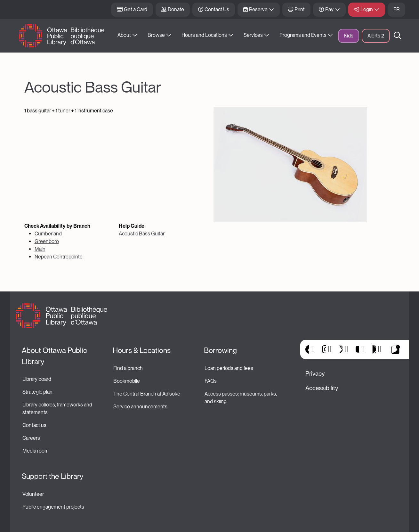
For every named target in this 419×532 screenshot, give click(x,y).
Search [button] (398, 36)
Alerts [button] (376, 36)
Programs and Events (303, 35)
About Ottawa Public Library (55, 356)
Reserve (258, 9)
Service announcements (140, 407)
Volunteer (33, 494)
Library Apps (396, 349)
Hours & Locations (142, 350)
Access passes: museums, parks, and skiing (241, 398)
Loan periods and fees (229, 368)
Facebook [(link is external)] (307, 349)
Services (253, 35)
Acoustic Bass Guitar (142, 234)
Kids (349, 36)
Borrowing (220, 350)
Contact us (34, 425)
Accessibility (322, 388)
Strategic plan (38, 392)
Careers (31, 438)
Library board (37, 379)
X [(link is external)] (341, 349)
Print (300, 9)
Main (40, 249)
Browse (156, 35)
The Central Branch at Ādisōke (147, 394)
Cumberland (48, 234)
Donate (176, 9)
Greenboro (47, 241)
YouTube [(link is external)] (357, 349)
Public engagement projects (53, 507)
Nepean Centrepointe (59, 257)
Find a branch (128, 368)
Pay (329, 9)
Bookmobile (127, 381)
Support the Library (52, 476)
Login (367, 9)
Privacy (315, 374)
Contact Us (217, 9)
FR (396, 9)
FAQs (211, 381)
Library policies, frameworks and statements (58, 409)
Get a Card (136, 9)
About (124, 35)
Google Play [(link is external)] (374, 349)
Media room (36, 451)
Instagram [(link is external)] (324, 349)
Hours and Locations (204, 35)
